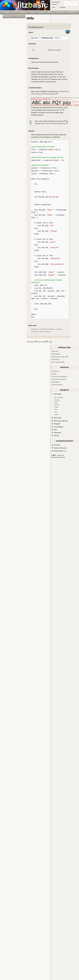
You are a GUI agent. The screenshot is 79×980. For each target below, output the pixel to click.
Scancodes (56, 371)
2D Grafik (41, 342)
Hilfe (23, 12)
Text (50, 342)
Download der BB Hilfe (60, 357)
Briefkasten (56, 359)
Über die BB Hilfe (58, 362)
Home (7, 12)
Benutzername (56, 2)
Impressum (60, 455)
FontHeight (43, 329)
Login (54, 7)
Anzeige (57, 400)
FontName (51, 329)
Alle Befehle (56, 354)
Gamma (57, 405)
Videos (56, 414)
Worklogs (9, 16)
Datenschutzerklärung (58, 457)
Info (15, 12)
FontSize (59, 329)
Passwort (54, 4)
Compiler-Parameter (59, 379)
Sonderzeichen (57, 385)
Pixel (56, 409)
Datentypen (56, 382)
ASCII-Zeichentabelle (59, 377)
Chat (50, 12)
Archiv (20, 16)
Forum (42, 12)
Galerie (60, 12)
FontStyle (34, 332)
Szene (32, 12)
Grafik (56, 407)
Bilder (56, 402)
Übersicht (31, 342)
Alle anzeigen (59, 397)
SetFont (48, 332)
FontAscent (35, 329)
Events (54, 374)
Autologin (63, 7)
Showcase (72, 12)
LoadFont (42, 332)
